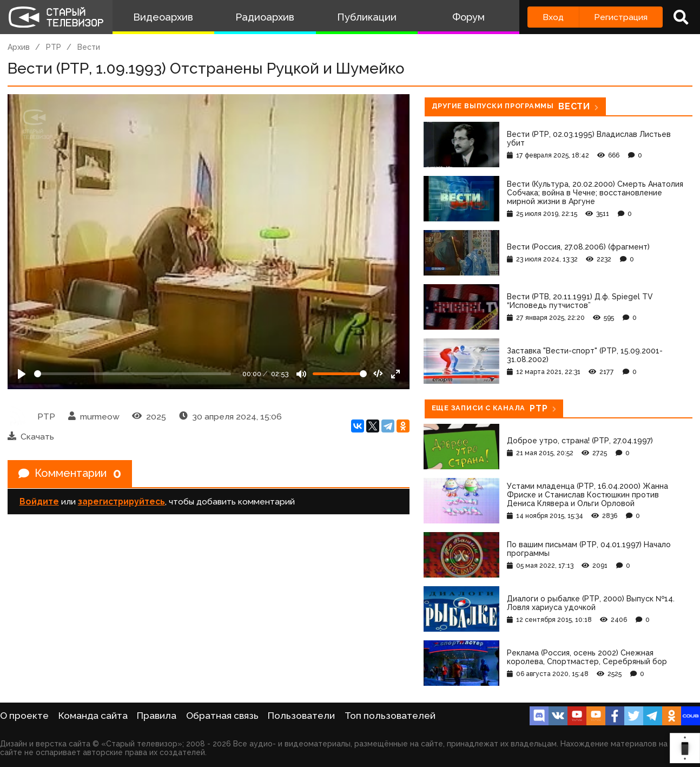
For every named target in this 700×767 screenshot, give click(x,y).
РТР (54, 47)
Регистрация (621, 17)
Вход (553, 17)
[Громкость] (340, 374)
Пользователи (301, 716)
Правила (157, 716)
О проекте (24, 716)
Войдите (39, 501)
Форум (468, 17)
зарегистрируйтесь (121, 501)
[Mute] (301, 374)
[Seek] (133, 374)
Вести (89, 47)
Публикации (367, 17)
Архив (19, 47)
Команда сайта (93, 716)
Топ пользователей (390, 716)
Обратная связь (222, 716)
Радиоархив (265, 17)
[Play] (22, 374)
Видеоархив (163, 17)
